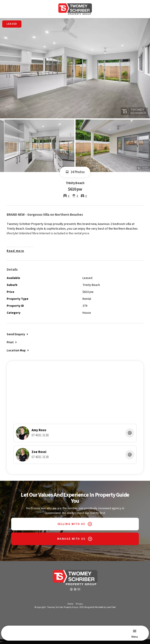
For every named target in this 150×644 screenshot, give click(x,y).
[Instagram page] (75, 590)
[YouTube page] (79, 590)
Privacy (79, 604)
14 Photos (75, 172)
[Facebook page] (72, 590)
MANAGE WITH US (71, 539)
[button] (12, 342)
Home (70, 604)
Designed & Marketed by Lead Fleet (100, 607)
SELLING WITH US (71, 524)
